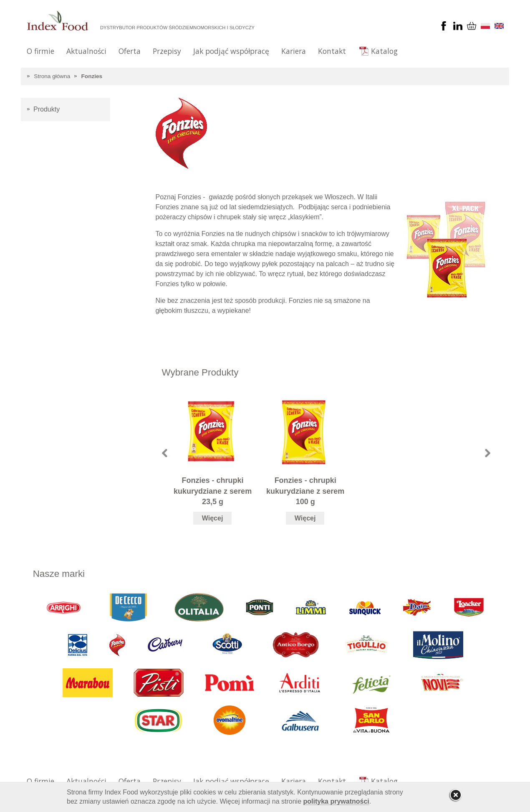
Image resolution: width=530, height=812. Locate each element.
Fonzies (92, 76)
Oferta (130, 51)
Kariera (294, 51)
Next (488, 453)
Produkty (47, 109)
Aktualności (86, 51)
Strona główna (52, 76)
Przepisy (167, 51)
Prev (165, 453)
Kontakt (332, 51)
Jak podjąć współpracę (231, 51)
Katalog (384, 51)
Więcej (213, 518)
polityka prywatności (336, 801)
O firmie (40, 51)
